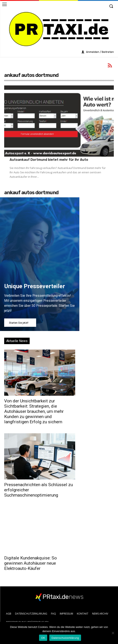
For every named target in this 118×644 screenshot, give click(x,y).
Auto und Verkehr (14, 154)
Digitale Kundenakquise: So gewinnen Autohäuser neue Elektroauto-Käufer (30, 563)
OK (43, 638)
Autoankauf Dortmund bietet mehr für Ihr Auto (49, 160)
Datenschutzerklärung (65, 638)
